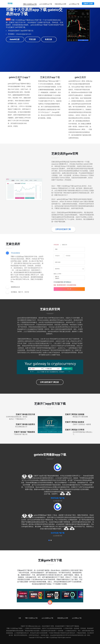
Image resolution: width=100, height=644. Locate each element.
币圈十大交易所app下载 (29, 4)
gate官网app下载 (74, 4)
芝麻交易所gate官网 (60, 4)
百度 (20, 618)
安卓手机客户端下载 (58, 533)
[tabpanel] (58, 483)
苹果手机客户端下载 (58, 498)
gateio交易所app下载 (45, 4)
